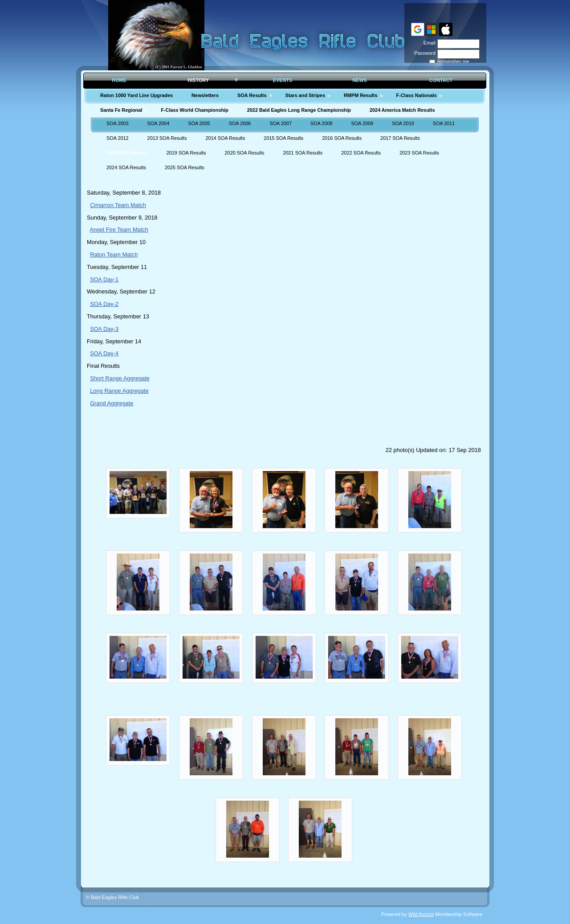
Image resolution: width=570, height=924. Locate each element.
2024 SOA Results (126, 167)
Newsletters (205, 95)
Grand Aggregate (112, 403)
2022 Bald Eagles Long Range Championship (299, 110)
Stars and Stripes (305, 95)
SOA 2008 (322, 123)
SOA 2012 (118, 138)
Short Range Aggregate (120, 378)
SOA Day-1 (104, 279)
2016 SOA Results (342, 138)
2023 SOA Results (419, 153)
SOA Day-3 (104, 329)
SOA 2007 (281, 123)
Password (423, 53)
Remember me (453, 61)
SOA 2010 (403, 123)
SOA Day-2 (104, 304)
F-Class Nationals (417, 95)
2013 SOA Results (167, 138)
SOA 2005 (199, 123)
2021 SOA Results (303, 153)
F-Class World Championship (194, 110)
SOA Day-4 (104, 353)
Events (283, 80)
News (360, 80)
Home (119, 80)
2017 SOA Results (400, 138)
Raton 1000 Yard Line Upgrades (136, 95)
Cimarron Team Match (118, 205)
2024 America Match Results (402, 110)
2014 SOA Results (225, 138)
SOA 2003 (118, 123)
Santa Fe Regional (121, 110)
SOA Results (252, 95)
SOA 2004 (159, 123)
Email (428, 43)
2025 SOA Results (185, 167)
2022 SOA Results (361, 153)
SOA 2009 (362, 123)
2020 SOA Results (245, 153)
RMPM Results (361, 95)
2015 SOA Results (283, 138)
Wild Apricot (421, 914)
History (198, 80)
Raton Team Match (114, 254)
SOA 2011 (444, 123)
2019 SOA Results (186, 153)
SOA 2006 (240, 123)
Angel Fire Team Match (119, 230)
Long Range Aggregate (119, 391)
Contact (441, 80)
